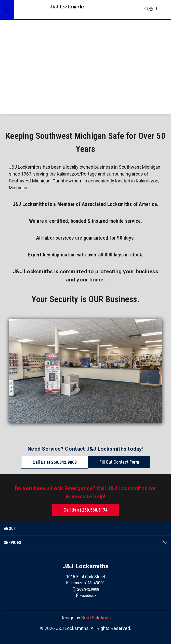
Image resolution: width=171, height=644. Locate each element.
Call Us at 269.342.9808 (55, 462)
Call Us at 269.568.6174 (85, 510)
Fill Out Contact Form (119, 462)
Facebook (88, 596)
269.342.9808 (88, 589)
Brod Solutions (96, 618)
